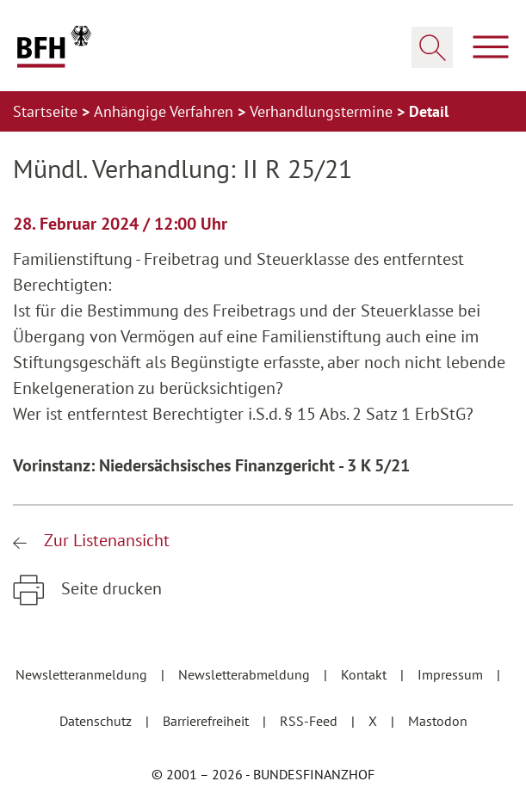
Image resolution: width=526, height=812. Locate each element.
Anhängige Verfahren (166, 111)
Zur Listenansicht (105, 540)
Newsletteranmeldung (83, 674)
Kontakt (365, 674)
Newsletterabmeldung (246, 674)
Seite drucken (109, 588)
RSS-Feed (310, 721)
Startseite (47, 111)
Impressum (452, 674)
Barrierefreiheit (207, 721)
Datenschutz (97, 721)
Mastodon (438, 721)
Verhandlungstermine (323, 111)
